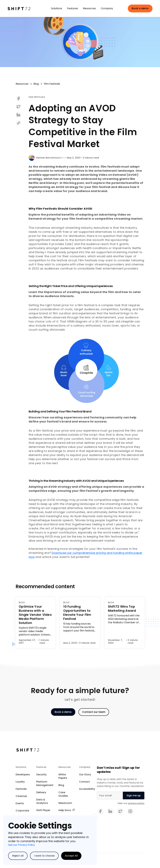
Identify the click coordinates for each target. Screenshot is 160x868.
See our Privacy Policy (21, 845)
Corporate (22, 811)
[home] (23, 8)
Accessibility (87, 789)
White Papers (63, 776)
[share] (86, 101)
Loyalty (20, 782)
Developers (23, 774)
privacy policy (136, 803)
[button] (57, 8)
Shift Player (43, 810)
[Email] (110, 796)
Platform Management (45, 783)
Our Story (85, 774)
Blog (61, 785)
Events (20, 803)
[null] (134, 796)
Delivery (41, 792)
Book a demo (140, 8)
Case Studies (63, 794)
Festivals (21, 789)
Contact (84, 782)
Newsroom (65, 803)
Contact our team (94, 712)
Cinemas (21, 796)
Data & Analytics (42, 801)
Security (41, 774)
